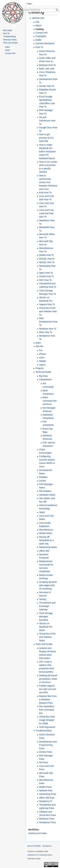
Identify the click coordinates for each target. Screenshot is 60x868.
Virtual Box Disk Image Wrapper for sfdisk (47, 720)
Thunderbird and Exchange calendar (47, 606)
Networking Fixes (48, 794)
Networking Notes (48, 547)
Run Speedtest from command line (46, 710)
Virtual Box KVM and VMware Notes (47, 637)
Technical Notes (43, 372)
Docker (43, 481)
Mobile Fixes (45, 787)
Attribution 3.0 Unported (37, 855)
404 (37, 22)
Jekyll (42, 512)
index (38, 343)
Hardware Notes (47, 495)
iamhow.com (38, 18)
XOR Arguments (47, 727)
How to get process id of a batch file (46, 138)
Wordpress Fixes (47, 822)
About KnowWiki (34, 846)
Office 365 (44, 551)
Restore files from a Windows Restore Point (48, 699)
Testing (43, 599)
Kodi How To (45, 193)
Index (7, 47)
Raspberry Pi (46, 801)
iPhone (43, 354)
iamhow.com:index (38, 833)
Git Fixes (43, 762)
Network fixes (46, 790)
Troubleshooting (44, 731)
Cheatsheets (45, 379)
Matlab (42, 361)
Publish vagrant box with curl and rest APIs (47, 689)
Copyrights (41, 36)
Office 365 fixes (47, 798)
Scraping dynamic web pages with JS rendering (48, 585)
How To (39, 47)
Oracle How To (46, 276)
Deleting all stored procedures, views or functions (48, 679)
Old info (39, 346)
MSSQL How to (47, 259)
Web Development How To (48, 322)
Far (41, 350)
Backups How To (47, 65)
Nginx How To (46, 273)
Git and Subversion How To (47, 121)
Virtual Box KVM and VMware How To (48, 311)
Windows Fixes (47, 819)
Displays (43, 477)
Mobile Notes (46, 533)
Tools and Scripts (44, 644)
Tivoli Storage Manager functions (46, 617)
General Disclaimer (45, 43)
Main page (8, 30)
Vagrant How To (47, 304)
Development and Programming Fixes (48, 745)
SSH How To (45, 280)
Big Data (43, 376)
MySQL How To (47, 262)
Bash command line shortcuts (50, 401)
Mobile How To (46, 255)
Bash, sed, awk (47, 69)
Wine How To (46, 332)
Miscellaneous (46, 530)
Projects (40, 368)
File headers (45, 491)
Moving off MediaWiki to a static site (46, 540)
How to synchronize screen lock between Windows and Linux (48, 182)
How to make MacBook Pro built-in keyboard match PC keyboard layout (47, 152)
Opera (42, 365)
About (38, 25)
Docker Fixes (46, 752)
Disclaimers (47, 846)
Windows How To (48, 329)
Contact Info (42, 33)
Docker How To (47, 86)
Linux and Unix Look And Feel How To (46, 213)
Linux (42, 358)
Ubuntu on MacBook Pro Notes (46, 627)
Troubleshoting (9, 37)
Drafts (38, 40)
